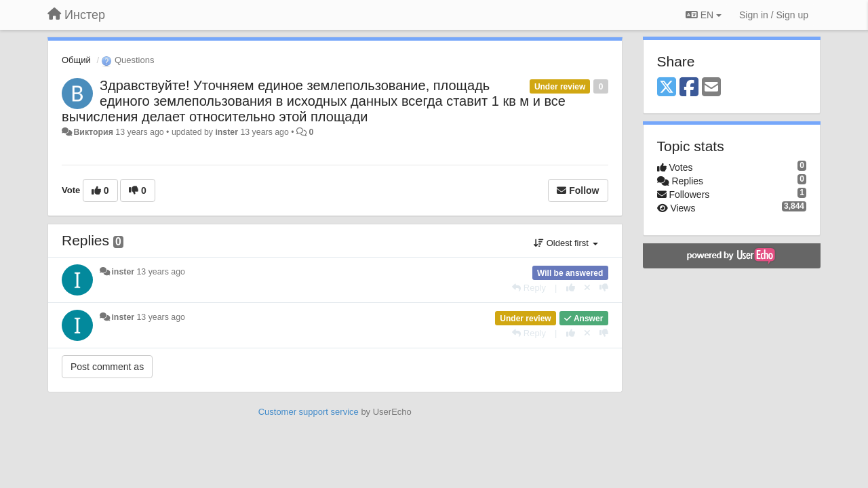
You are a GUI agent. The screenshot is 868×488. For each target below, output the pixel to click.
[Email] (711, 88)
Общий (76, 60)
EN (704, 15)
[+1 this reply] (571, 288)
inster (226, 132)
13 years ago (161, 272)
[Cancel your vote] (587, 288)
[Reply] (529, 288)
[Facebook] (689, 88)
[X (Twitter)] (667, 88)
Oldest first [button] (566, 243)
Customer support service (309, 412)
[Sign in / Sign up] (774, 15)
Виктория (93, 132)
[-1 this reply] (604, 288)
